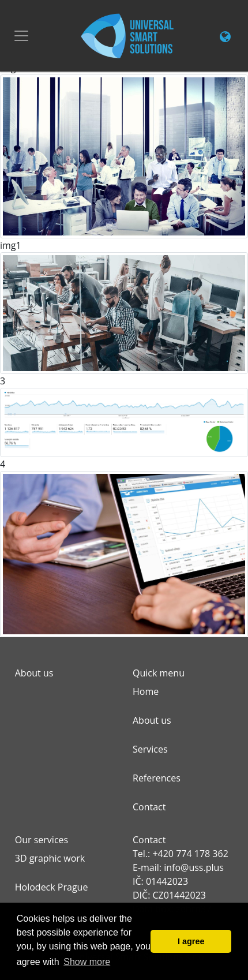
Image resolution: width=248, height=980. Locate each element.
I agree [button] (191, 941)
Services (150, 749)
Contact (149, 807)
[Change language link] (225, 38)
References (157, 778)
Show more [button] (87, 962)
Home (146, 691)
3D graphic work (50, 858)
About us (152, 720)
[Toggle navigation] (21, 36)
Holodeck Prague (52, 887)
